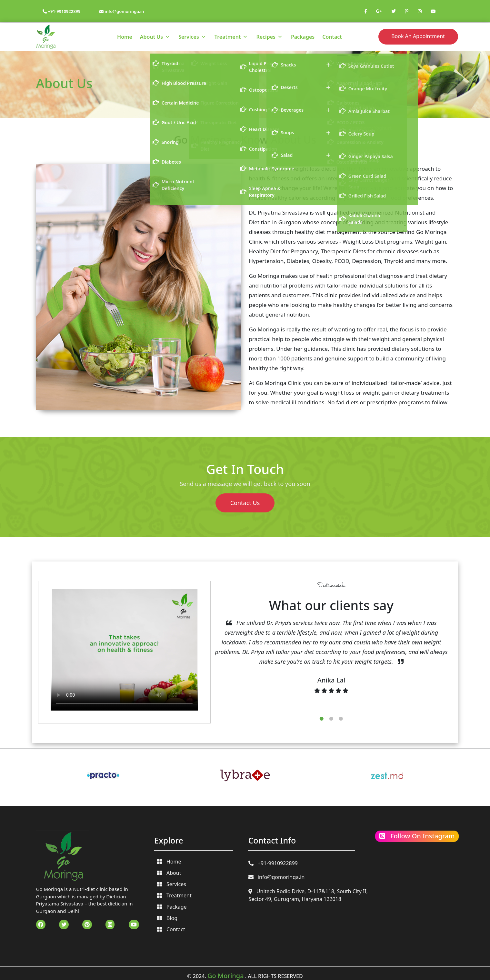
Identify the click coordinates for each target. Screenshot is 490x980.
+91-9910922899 (61, 11)
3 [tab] (341, 719)
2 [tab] (331, 719)
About (169, 873)
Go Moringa (226, 976)
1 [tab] (322, 719)
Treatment (228, 37)
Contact (332, 37)
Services (189, 37)
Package (172, 907)
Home (125, 37)
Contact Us (245, 503)
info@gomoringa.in (122, 11)
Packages (303, 37)
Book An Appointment (418, 36)
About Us (151, 37)
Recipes (266, 37)
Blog (167, 918)
